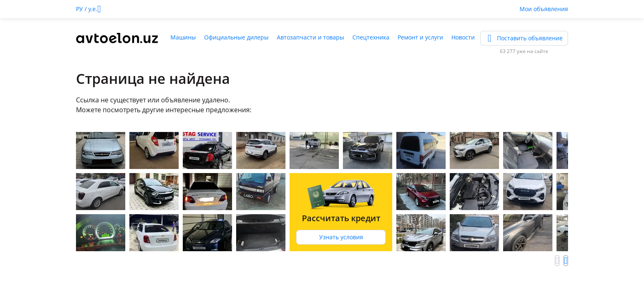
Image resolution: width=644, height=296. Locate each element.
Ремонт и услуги (420, 37)
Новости (463, 37)
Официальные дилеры (236, 37)
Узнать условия (341, 237)
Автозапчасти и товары (310, 37)
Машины (183, 37)
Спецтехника (371, 37)
